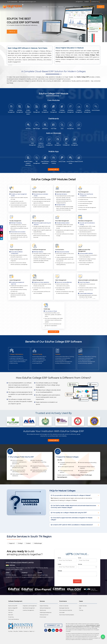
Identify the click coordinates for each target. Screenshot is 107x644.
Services (61, 7)
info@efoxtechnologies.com (14, 577)
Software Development (45, 608)
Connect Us (53, 625)
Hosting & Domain (44, 615)
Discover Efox (52, 7)
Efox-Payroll (11, 610)
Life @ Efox (79, 2)
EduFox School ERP (13, 606)
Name (59, 558)
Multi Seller (62, 613)
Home (44, 7)
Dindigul (20, 543)
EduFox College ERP (13, 608)
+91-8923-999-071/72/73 (29, 575)
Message (60, 571)
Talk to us (12, 32)
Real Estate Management (29, 608)
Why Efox (16, 631)
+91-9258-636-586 (11, 575)
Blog (101, 7)
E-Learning (11, 617)
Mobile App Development (46, 613)
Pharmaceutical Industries (66, 610)
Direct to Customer (64, 606)
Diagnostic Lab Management (30, 606)
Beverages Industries (64, 608)
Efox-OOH (11, 615)
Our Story (10, 631)
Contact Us (95, 2)
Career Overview (83, 606)
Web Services (43, 610)
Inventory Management (28, 610)
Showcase (78, 7)
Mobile (59, 564)
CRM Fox (10, 613)
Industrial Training (89, 7)
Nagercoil (12, 543)
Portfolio (21, 631)
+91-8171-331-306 (43, 575)
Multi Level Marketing (14, 619)
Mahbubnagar (38, 543)
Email (80, 558)
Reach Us (32, 631)
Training (81, 610)
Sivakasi (28, 543)
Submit (77, 581)
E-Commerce (69, 7)
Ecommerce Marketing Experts (67, 615)
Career (87, 2)
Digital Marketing (44, 606)
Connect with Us (53, 169)
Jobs (80, 608)
